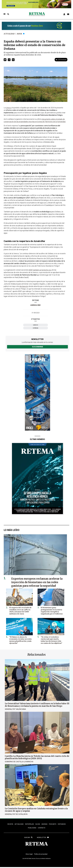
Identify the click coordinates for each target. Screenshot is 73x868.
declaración (24, 286)
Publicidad (32, 828)
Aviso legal (29, 855)
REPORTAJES (29, 824)
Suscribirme (37, 347)
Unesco (36, 325)
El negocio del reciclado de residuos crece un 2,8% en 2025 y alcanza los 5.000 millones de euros (20, 610)
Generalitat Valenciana (15, 709)
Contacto (42, 828)
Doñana (36, 328)
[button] (5, 60)
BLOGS (38, 824)
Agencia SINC (36, 305)
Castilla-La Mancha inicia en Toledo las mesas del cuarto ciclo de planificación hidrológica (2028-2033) (37, 757)
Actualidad (9, 34)
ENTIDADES (62, 824)
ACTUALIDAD (19, 824)
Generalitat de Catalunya (16, 814)
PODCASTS (53, 824)
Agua (20, 34)
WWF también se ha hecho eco (40, 270)
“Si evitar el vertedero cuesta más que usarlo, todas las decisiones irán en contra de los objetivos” (52, 640)
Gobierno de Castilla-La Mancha (19, 761)
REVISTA (10, 824)
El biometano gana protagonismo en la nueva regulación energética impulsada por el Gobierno (51, 610)
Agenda (44, 824)
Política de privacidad (41, 855)
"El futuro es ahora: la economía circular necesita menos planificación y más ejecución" (20, 640)
